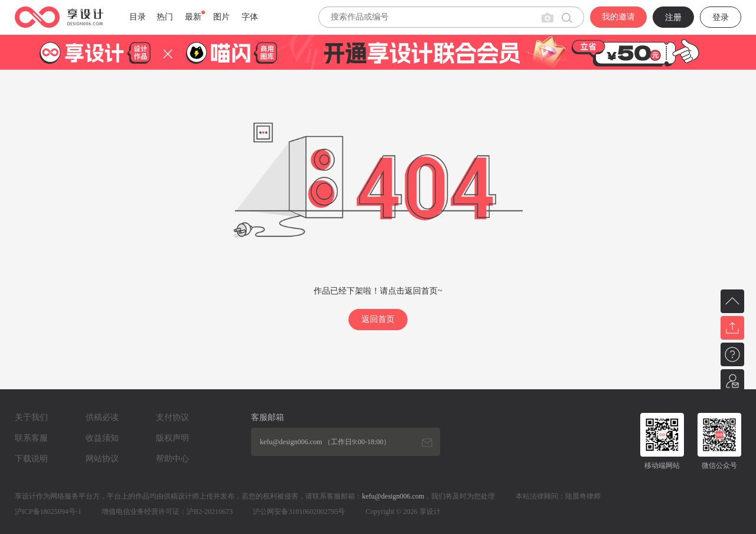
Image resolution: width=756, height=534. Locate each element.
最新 (193, 17)
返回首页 (378, 319)
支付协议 (172, 417)
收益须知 (102, 438)
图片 (221, 17)
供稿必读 (102, 417)
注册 (673, 17)
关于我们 (31, 417)
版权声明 (172, 438)
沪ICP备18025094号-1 (48, 512)
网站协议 (102, 459)
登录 (721, 17)
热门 (165, 17)
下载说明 (31, 459)
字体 (250, 17)
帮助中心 (172, 459)
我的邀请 (618, 17)
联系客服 (31, 438)
